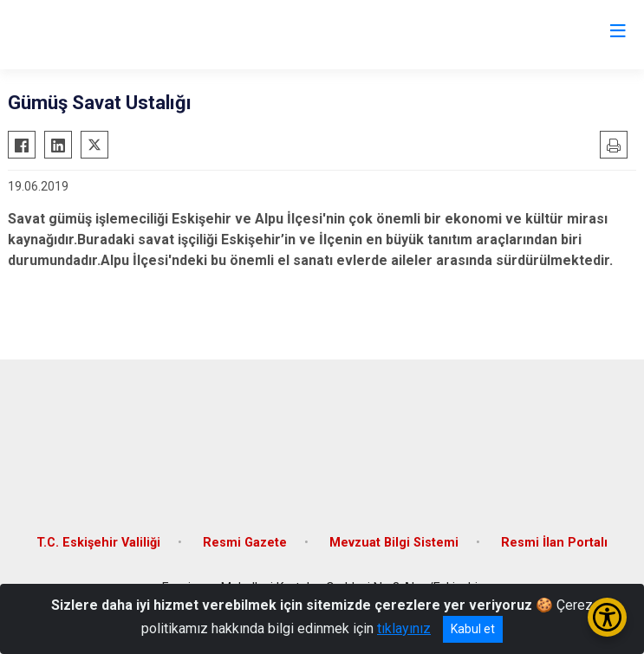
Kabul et (473, 629)
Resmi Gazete (245, 543)
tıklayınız (404, 628)
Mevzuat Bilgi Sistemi (394, 543)
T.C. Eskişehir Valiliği (98, 543)
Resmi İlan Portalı (554, 543)
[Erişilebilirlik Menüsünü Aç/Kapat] (607, 617)
